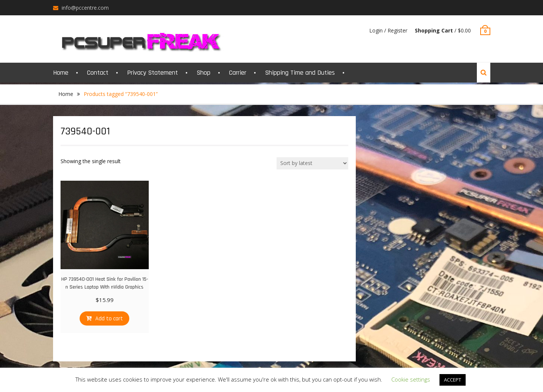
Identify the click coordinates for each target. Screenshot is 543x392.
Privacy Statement (152, 73)
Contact (98, 73)
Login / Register (388, 30)
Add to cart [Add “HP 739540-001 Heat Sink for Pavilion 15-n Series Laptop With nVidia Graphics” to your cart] (109, 319)
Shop (203, 73)
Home (61, 73)
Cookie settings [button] (411, 379)
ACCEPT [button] (453, 380)
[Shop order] (312, 163)
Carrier (238, 73)
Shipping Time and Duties (300, 73)
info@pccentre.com (85, 8)
